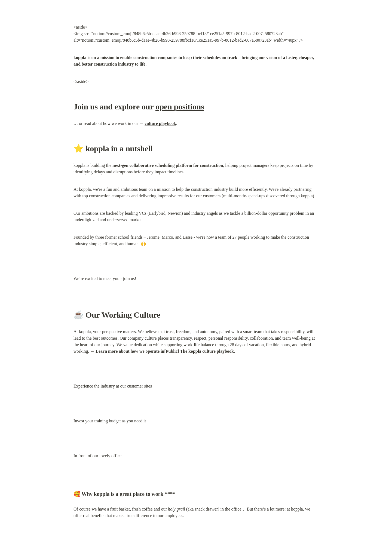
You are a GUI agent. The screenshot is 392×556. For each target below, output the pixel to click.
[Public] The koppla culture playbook (199, 351)
